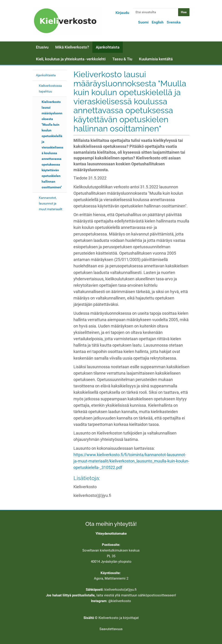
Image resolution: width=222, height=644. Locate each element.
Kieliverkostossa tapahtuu (50, 88)
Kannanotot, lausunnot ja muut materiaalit (51, 203)
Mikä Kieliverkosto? (72, 47)
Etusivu (42, 47)
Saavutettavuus (111, 629)
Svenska (174, 22)
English (158, 22)
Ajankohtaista (108, 47)
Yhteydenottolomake (111, 534)
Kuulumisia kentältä (156, 59)
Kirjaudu (122, 13)
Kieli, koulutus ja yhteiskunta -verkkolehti (71, 59)
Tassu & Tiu (122, 59)
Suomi (143, 22)
